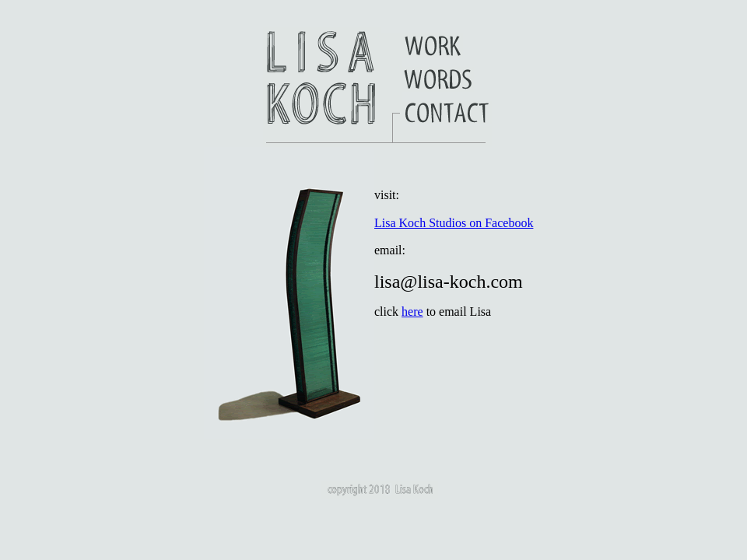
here (412, 311)
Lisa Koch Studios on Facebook (454, 223)
